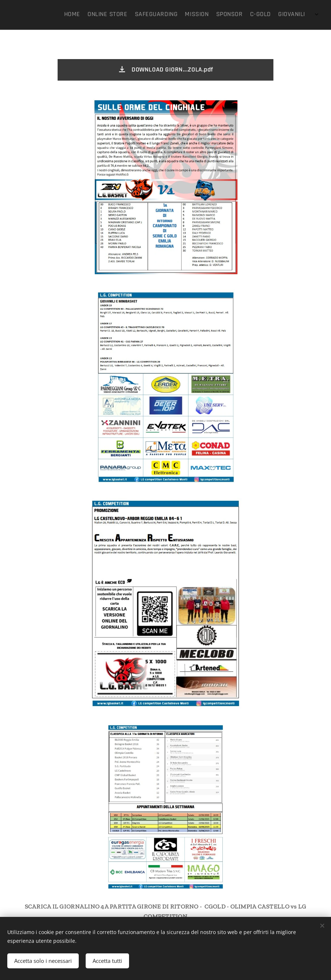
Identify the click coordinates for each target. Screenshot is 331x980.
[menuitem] (261, 15)
